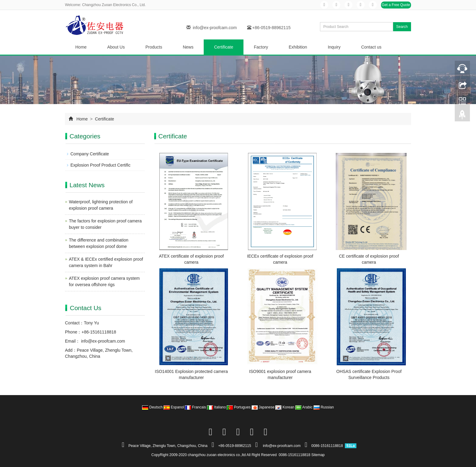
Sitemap (318, 455)
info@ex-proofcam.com (215, 28)
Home (81, 47)
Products (154, 47)
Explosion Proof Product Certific (100, 165)
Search (402, 27)
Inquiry (334, 47)
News (188, 47)
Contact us (371, 47)
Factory (261, 47)
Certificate (224, 47)
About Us (116, 47)
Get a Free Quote (396, 5)
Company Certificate (90, 154)
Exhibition (298, 47)
